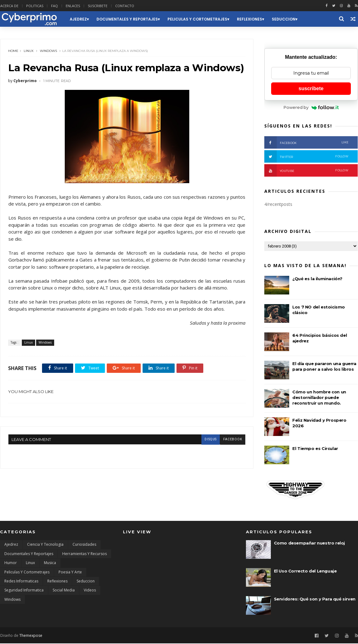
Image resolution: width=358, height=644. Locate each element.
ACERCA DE (9, 6)
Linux (29, 51)
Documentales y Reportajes (127, 19)
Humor (11, 563)
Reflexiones (249, 19)
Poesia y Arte (70, 573)
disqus (206, 452)
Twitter (307, 157)
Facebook (307, 143)
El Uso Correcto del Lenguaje (305, 572)
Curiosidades (84, 545)
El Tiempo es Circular (316, 449)
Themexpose (31, 636)
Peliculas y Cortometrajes (197, 19)
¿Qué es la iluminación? (318, 279)
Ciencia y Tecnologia (45, 545)
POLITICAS (34, 6)
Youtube (307, 171)
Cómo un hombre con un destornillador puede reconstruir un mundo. (320, 398)
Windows (48, 51)
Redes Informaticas (21, 582)
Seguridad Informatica (24, 591)
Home (13, 51)
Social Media (64, 591)
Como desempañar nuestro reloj (309, 544)
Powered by (311, 108)
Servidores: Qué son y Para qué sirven (315, 600)
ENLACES (73, 6)
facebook (228, 452)
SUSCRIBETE (97, 6)
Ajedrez (78, 19)
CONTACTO (124, 6)
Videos (90, 591)
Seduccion (283, 19)
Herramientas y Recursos (85, 554)
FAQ (54, 6)
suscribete (311, 89)
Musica (50, 563)
